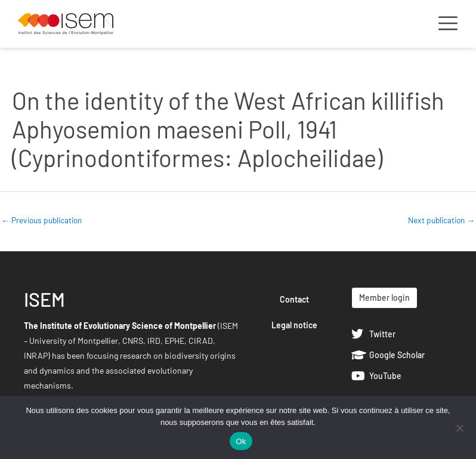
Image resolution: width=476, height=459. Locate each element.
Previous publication (41, 220)
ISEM (44, 299)
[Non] (459, 428)
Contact (294, 299)
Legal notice (294, 325)
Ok (241, 441)
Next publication (441, 220)
